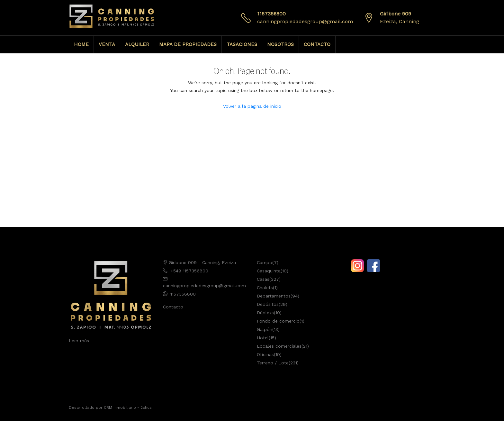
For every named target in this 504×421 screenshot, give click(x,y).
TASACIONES (242, 44)
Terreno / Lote (273, 363)
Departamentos (274, 296)
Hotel (263, 338)
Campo (265, 262)
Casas (263, 279)
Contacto (173, 307)
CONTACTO (317, 44)
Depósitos (268, 304)
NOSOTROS (280, 44)
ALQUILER (137, 44)
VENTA (107, 44)
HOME (81, 44)
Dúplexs (265, 313)
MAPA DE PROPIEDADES (188, 44)
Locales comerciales (279, 346)
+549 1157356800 (189, 271)
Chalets (265, 288)
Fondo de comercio (278, 321)
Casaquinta (269, 271)
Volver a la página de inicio (252, 106)
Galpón (265, 329)
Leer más (79, 341)
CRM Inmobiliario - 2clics (128, 407)
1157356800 (271, 14)
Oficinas (265, 354)
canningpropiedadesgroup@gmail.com (305, 21)
